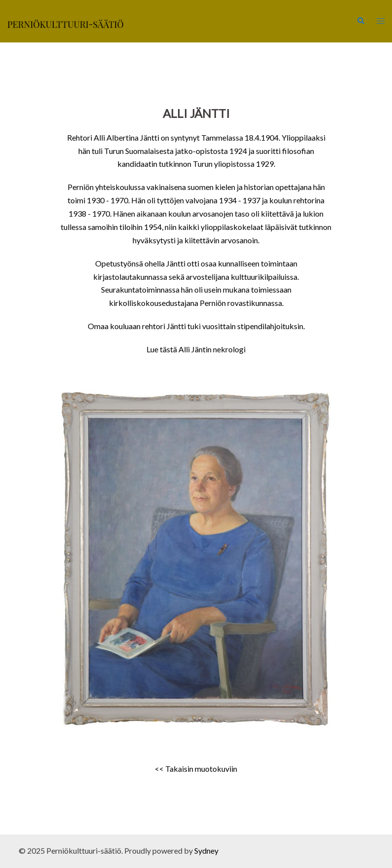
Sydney (206, 850)
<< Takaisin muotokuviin (196, 769)
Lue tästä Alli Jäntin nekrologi (196, 349)
